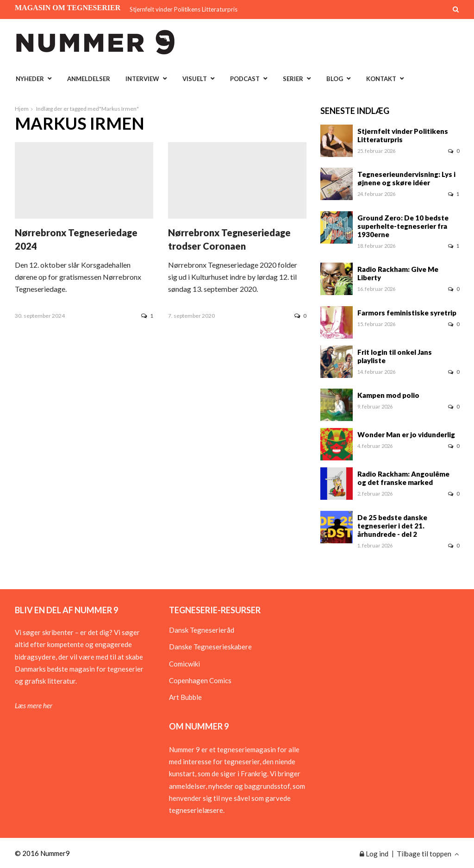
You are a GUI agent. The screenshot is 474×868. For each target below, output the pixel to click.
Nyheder (30, 79)
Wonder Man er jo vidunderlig (406, 434)
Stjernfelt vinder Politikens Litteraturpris (184, 9)
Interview (142, 79)
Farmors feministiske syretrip (407, 313)
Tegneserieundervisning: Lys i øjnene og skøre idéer (406, 178)
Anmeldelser (89, 79)
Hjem (22, 109)
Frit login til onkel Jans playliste (395, 356)
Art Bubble (185, 697)
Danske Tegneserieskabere (210, 647)
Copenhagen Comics (200, 680)
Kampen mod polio (388, 395)
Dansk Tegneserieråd (202, 630)
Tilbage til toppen (428, 854)
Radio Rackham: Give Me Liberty (398, 273)
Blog (335, 79)
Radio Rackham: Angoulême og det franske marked (403, 478)
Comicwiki (184, 664)
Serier (293, 79)
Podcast (245, 79)
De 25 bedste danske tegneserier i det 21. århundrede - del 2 (392, 526)
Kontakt (381, 79)
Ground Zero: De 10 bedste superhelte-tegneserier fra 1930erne (403, 226)
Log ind (374, 854)
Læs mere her (34, 705)
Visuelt (195, 79)
